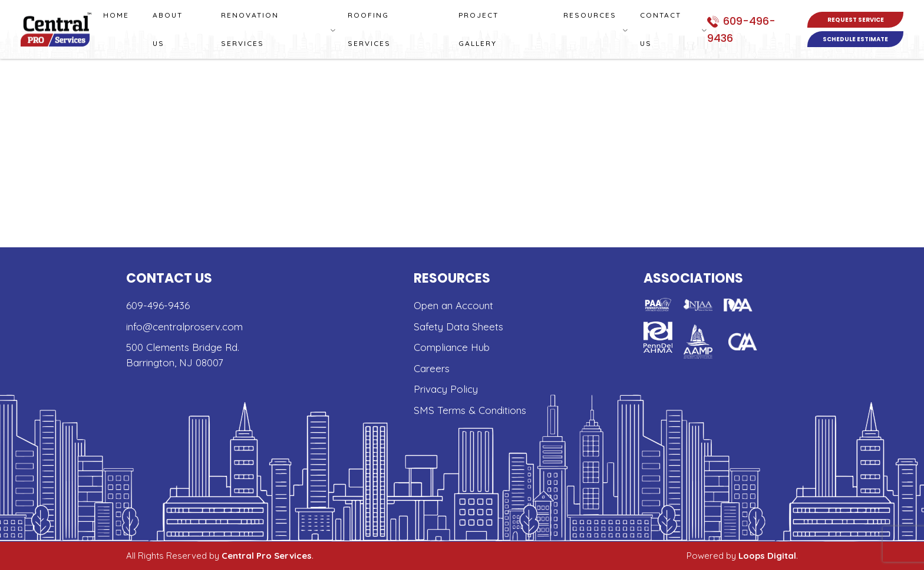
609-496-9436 (158, 305)
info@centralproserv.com (184, 327)
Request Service (856, 20)
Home (116, 15)
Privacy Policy (446, 389)
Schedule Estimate (855, 39)
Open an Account (453, 305)
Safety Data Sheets (458, 327)
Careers (432, 368)
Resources (590, 15)
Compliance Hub (452, 347)
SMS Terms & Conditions (470, 410)
